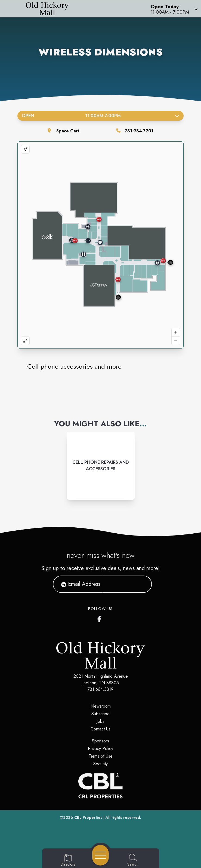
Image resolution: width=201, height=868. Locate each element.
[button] (174, 9)
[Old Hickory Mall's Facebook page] (101, 618)
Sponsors (100, 741)
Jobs (100, 721)
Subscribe (100, 714)
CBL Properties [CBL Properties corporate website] (88, 817)
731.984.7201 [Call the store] (139, 131)
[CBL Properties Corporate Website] (100, 786)
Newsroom (101, 706)
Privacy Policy (100, 749)
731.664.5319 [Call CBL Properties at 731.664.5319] (100, 689)
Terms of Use (101, 756)
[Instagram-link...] (101, 466)
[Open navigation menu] (100, 855)
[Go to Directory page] (68, 860)
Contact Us (100, 729)
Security (100, 764)
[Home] (51, 9)
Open (100, 116)
